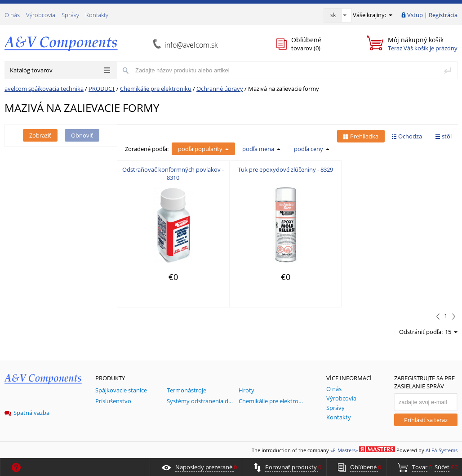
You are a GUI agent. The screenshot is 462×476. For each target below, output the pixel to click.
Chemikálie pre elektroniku (156, 89)
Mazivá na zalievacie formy (284, 89)
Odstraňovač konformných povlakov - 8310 (173, 173)
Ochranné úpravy (220, 89)
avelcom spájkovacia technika (44, 89)
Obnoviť (82, 135)
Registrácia (443, 15)
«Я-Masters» (344, 450)
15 (451, 332)
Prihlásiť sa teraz (426, 420)
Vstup (415, 15)
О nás (12, 15)
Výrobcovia (41, 15)
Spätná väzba (27, 413)
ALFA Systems (442, 450)
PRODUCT (102, 89)
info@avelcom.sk (191, 45)
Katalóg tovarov (60, 70)
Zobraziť (40, 135)
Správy (70, 15)
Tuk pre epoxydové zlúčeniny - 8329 (285, 169)
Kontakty (97, 15)
